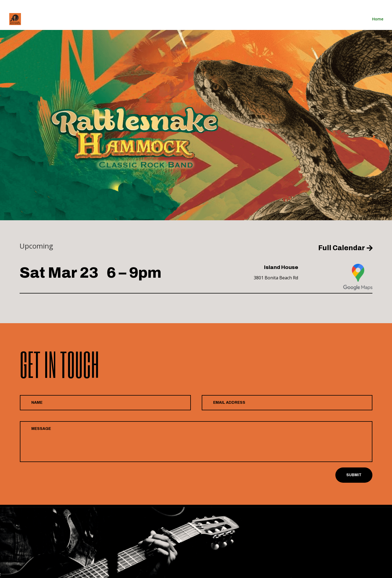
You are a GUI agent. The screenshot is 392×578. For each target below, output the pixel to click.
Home (338, 4)
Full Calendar (342, 248)
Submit (354, 475)
